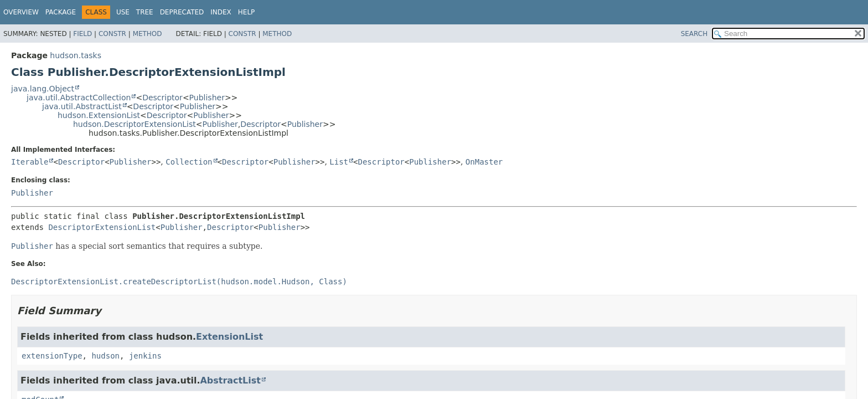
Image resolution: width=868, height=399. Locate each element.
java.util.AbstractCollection (79, 98)
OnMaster (484, 162)
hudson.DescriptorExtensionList (135, 124)
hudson (105, 356)
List (339, 162)
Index (221, 12)
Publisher (207, 98)
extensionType (52, 356)
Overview (21, 12)
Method (148, 34)
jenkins (145, 356)
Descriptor (162, 98)
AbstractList (231, 380)
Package (61, 12)
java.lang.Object (43, 89)
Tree (145, 12)
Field (82, 34)
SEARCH (694, 34)
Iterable (30, 162)
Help (247, 12)
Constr (112, 34)
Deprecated (182, 12)
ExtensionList (229, 337)
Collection (189, 162)
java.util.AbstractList (82, 106)
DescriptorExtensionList (102, 227)
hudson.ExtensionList (99, 115)
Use (123, 12)
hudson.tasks (76, 55)
